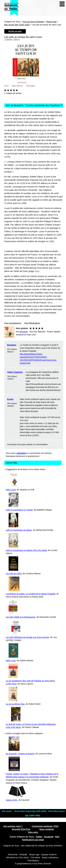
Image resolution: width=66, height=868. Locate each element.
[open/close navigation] (62, 4)
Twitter (39, 837)
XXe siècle (35, 858)
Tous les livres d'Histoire (33, 22)
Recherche (13, 855)
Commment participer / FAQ (45, 826)
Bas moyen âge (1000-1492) (17, 25)
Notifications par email (33, 840)
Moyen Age (51, 22)
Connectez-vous (14, 444)
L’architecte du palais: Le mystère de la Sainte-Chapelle (31, 594)
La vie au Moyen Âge (15, 704)
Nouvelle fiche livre (21, 829)
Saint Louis (11, 490)
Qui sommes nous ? (13, 826)
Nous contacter (47, 829)
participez (21, 453)
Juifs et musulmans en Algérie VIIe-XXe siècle (26, 550)
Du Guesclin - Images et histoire (20, 754)
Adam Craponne (15, 372)
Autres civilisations (50, 858)
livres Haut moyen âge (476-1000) (31, 811)
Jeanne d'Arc (12, 800)
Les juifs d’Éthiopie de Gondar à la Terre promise (27, 637)
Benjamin (12, 345)
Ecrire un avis (15, 31)
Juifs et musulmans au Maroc (19, 530)
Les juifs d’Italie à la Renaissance (21, 617)
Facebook (49, 837)
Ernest (10, 399)
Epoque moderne (49, 855)
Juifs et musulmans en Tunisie (19, 510)
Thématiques (33, 861)
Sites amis (33, 832)
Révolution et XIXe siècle (17, 858)
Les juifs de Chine (14, 574)
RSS (57, 837)
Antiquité (23, 855)
